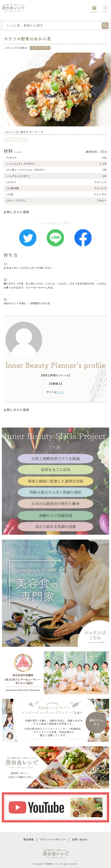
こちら (61, 392)
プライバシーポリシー (53, 840)
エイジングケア (16, 139)
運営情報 (29, 840)
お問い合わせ (80, 840)
